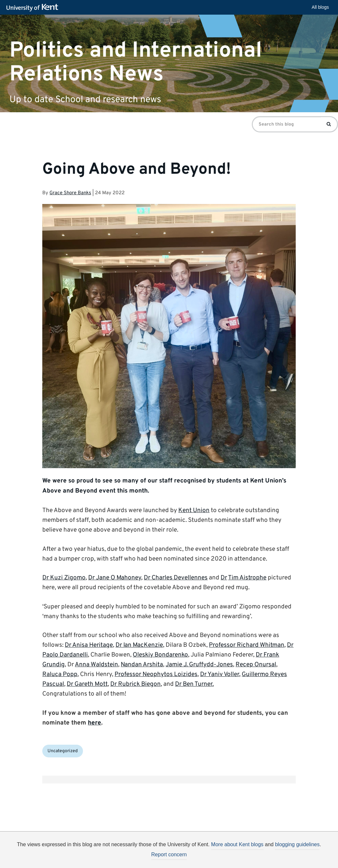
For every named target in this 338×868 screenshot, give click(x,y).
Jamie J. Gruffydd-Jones (199, 665)
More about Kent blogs (237, 844)
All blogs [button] (320, 7)
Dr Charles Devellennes (176, 578)
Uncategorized (63, 751)
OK (276, 861)
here (95, 723)
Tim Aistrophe (247, 578)
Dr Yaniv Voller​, (220, 674)
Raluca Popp (60, 674)
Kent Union (194, 510)
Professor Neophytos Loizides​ (156, 674)
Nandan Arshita (142, 665)
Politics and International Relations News (136, 62)
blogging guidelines (297, 844)
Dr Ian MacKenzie (139, 645)
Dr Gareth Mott (87, 684)
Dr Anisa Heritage (89, 645)
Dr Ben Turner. (194, 684)
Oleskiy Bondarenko (160, 655)
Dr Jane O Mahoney (115, 578)
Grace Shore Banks (70, 193)
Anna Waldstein (96, 665)
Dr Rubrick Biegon (135, 684)
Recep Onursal (256, 665)
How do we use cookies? (212, 860)
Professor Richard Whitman (247, 645)
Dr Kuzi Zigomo (64, 578)
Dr (224, 578)
